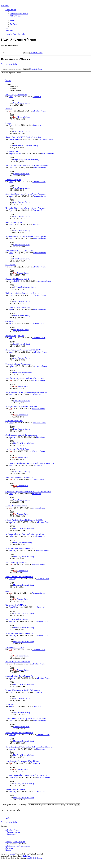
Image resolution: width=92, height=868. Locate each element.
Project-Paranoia (15, 139)
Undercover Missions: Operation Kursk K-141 (22, 293)
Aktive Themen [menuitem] (16, 16)
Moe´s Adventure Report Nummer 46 (19, 676)
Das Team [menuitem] (14, 24)
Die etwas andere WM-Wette (16, 605)
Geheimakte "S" (11, 321)
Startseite (9, 842)
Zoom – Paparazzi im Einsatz (16, 506)
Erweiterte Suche (36, 53)
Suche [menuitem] (12, 20)
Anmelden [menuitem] (9, 30)
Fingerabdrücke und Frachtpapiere (18, 364)
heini (10, 338)
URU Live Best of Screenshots (17, 619)
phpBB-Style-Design (35, 858)
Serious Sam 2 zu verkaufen (16, 789)
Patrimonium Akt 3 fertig (15, 648)
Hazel (11, 423)
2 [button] (6, 79)
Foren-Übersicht (19, 842)
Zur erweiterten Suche (9, 64)
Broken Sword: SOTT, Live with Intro (19, 251)
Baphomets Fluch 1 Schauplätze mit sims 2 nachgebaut (26, 236)
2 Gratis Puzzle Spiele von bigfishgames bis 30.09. (24, 520)
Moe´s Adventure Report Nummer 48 (19, 577)
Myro (11, 309)
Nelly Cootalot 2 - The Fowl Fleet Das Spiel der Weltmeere (27, 166)
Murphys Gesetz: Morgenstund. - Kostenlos (21, 407)
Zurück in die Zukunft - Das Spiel (18, 307)
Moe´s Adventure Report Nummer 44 (19, 733)
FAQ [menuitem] (7, 28)
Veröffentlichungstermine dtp (16, 563)
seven (11, 706)
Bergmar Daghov (15, 153)
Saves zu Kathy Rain (13, 180)
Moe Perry (13, 437)
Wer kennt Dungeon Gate (15, 336)
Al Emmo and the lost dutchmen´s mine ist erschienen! (26, 534)
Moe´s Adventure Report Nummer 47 (19, 633)
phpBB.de (26, 856)
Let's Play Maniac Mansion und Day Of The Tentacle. (25, 378)
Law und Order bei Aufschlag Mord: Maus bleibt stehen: (26, 718)
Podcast (8, 123)
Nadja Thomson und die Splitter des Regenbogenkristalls (26, 392)
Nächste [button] (8, 81)
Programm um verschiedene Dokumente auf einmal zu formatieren (30, 463)
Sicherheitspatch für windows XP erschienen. (22, 761)
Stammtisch (37, 97)
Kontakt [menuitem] (8, 850)
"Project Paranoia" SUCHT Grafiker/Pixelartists (23, 137)
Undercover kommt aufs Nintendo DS (19, 477)
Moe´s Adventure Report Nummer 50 (19, 548)
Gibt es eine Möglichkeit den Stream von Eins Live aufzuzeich (28, 492)
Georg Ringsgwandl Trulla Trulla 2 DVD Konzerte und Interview (29, 747)
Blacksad (9, 109)
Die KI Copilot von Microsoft (16, 95)
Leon (11, 111)
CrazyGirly (13, 607)
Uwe (10, 267)
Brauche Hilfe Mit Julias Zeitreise (18, 279)
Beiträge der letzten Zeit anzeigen (22, 804)
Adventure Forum (39, 111)
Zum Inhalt (5, 6)
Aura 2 (8, 591)
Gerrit (11, 97)
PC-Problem (10, 704)
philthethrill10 (14, 281)
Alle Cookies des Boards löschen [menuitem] (18, 846)
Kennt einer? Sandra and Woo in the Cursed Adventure (25, 194)
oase (10, 324)
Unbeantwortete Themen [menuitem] (19, 14)
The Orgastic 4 (11, 265)
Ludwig (12, 366)
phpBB (13, 854)
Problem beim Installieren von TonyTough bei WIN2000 (26, 775)
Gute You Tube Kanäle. (14, 222)
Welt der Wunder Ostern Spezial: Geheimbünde (23, 690)
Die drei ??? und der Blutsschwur (18, 662)
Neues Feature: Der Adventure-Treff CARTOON (23, 350)
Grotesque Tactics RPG (14, 421)
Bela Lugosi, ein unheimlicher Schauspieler (21, 435)
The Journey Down (12, 151)
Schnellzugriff (11, 10)
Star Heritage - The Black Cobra (17, 449)
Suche (26, 53)
